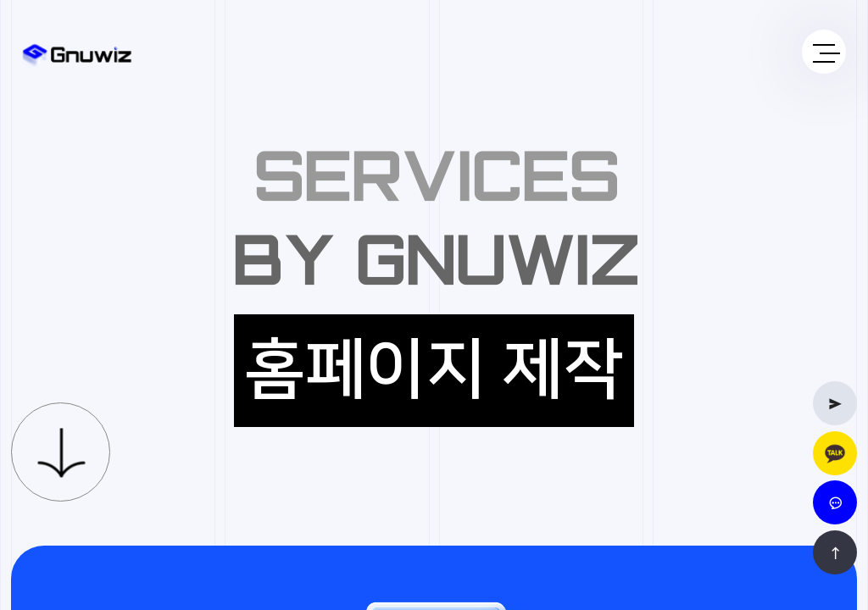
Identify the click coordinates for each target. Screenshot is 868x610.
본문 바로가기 (0, 0)
